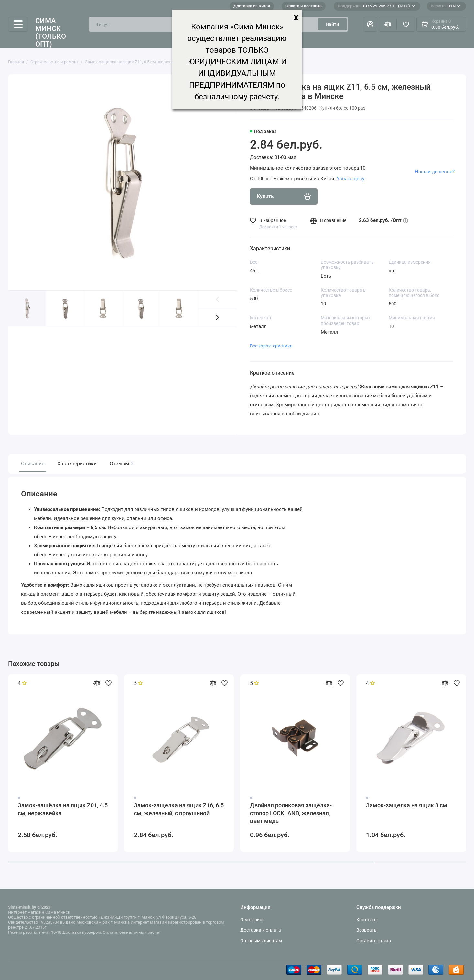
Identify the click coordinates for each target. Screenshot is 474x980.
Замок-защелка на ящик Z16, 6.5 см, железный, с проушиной (179, 809)
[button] (217, 317)
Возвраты (367, 930)
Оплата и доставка (304, 6)
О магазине (252, 920)
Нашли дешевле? (435, 172)
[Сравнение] (388, 25)
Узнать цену (350, 179)
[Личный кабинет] (370, 25)
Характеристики (77, 464)
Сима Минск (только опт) (51, 33)
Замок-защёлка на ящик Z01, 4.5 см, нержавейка (63, 809)
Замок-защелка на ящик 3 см (407, 805)
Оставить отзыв (374, 941)
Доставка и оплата (261, 930)
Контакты (367, 920)
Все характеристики (271, 346)
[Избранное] (406, 25)
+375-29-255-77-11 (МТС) (376, 6)
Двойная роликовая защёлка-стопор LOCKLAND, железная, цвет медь (291, 813)
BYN (446, 6)
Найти (332, 24)
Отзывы (121, 464)
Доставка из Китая (252, 6)
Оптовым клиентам (261, 941)
